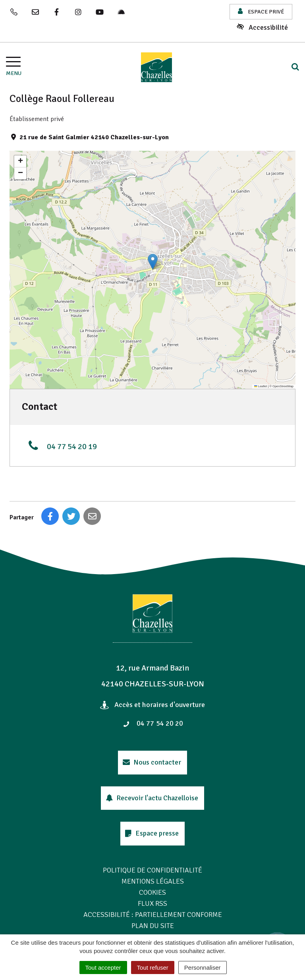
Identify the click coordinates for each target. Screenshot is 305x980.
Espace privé (261, 11)
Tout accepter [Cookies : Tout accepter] (103, 968)
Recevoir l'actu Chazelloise (152, 798)
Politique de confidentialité (152, 870)
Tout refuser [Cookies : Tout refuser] (153, 968)
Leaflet (261, 386)
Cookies (152, 892)
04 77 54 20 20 (153, 723)
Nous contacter (152, 762)
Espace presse (152, 833)
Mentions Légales (153, 881)
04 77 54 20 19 (61, 446)
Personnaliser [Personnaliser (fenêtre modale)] (203, 968)
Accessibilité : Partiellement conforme (153, 915)
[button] (153, 262)
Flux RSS (152, 903)
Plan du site (153, 926)
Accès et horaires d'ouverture (153, 705)
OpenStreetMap (283, 386)
